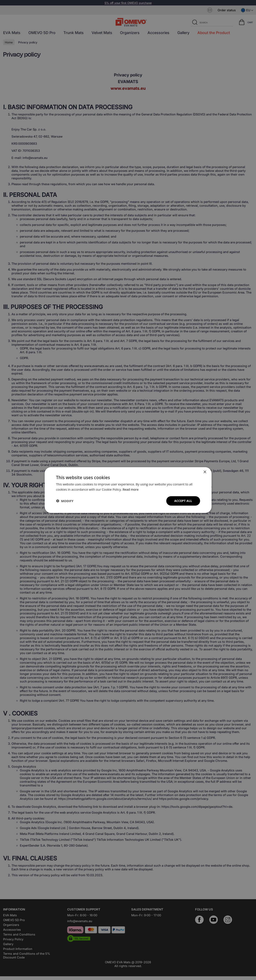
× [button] (205, 472)
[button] (65, 501)
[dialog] (128, 490)
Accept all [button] (183, 501)
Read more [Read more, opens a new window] (131, 489)
